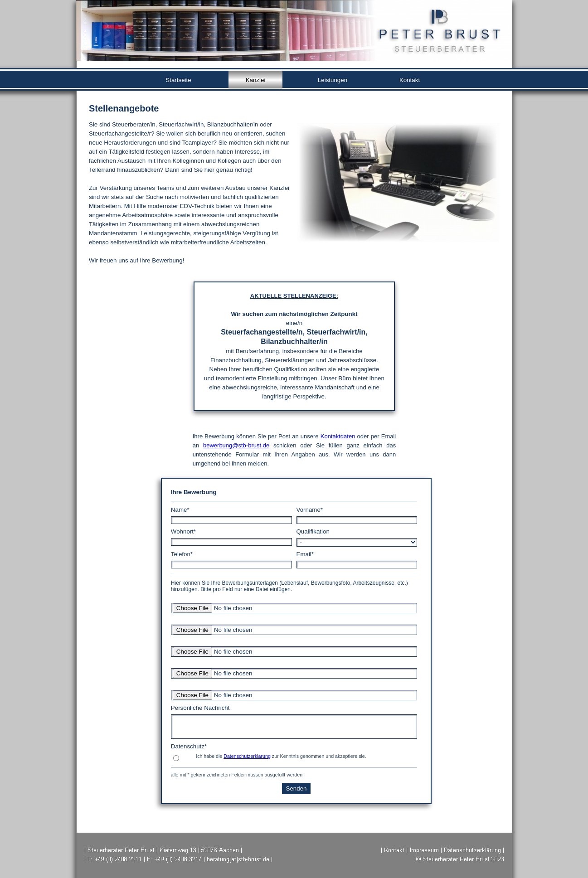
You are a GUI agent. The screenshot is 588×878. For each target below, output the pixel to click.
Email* (305, 554)
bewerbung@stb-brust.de (236, 445)
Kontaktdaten (338, 436)
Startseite (178, 80)
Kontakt (410, 80)
